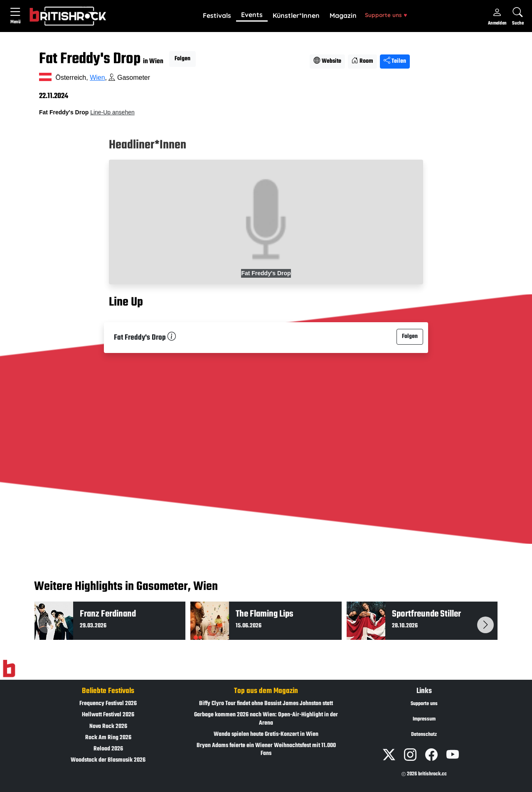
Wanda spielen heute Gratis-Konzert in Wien (266, 734)
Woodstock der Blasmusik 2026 (108, 760)
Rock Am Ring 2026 (108, 738)
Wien (97, 78)
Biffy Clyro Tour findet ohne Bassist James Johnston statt (266, 704)
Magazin (343, 15)
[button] (217, 16)
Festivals (217, 15)
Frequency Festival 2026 (108, 704)
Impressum (424, 719)
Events (252, 15)
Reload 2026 (108, 749)
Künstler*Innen (296, 15)
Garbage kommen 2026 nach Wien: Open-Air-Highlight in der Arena (266, 719)
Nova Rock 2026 (108, 727)
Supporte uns (386, 15)
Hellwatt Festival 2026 (108, 715)
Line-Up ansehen (112, 112)
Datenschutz (424, 735)
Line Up (126, 302)
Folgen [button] (182, 59)
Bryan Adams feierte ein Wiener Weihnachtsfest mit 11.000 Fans (266, 750)
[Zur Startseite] (9, 669)
